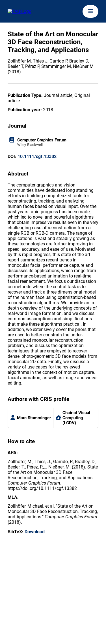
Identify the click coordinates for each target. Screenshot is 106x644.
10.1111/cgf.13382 (37, 156)
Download (35, 532)
